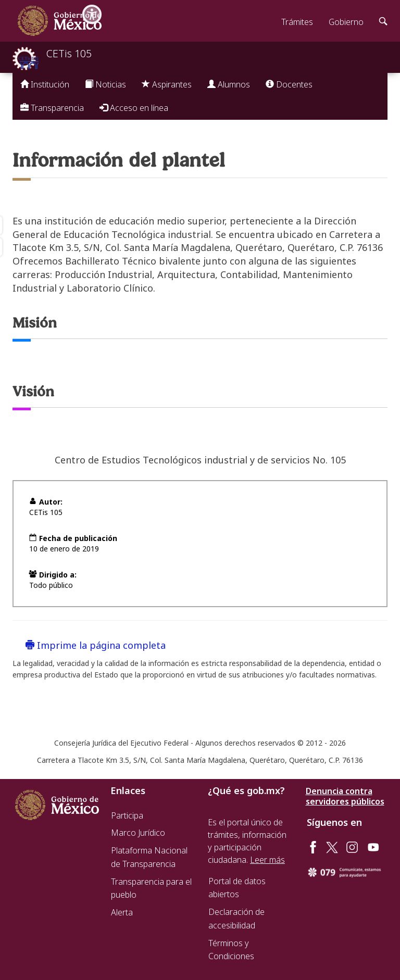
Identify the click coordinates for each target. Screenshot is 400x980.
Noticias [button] (105, 84)
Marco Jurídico (138, 833)
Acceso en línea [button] (134, 108)
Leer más (267, 860)
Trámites (297, 22)
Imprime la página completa (96, 645)
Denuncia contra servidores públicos (345, 796)
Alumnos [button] (229, 84)
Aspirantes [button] (167, 84)
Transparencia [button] (52, 108)
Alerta (122, 912)
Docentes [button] (289, 84)
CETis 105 (69, 53)
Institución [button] (45, 84)
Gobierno (346, 22)
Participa (127, 815)
